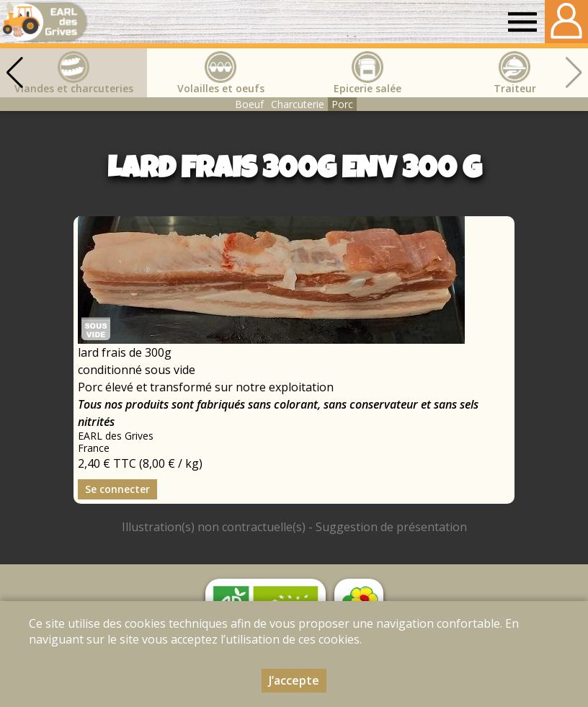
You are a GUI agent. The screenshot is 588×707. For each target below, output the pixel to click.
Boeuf (249, 104)
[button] (14, 73)
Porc (342, 104)
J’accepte (294, 680)
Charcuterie (298, 104)
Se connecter (117, 489)
